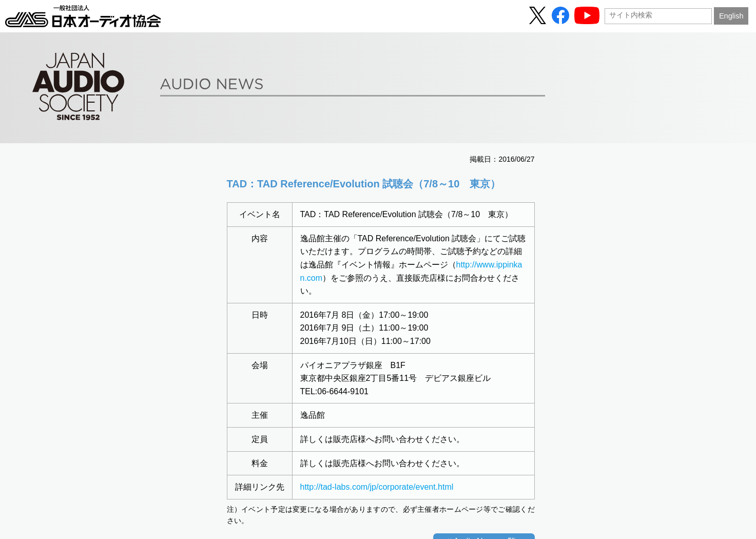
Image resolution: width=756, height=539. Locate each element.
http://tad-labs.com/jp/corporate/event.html (377, 487)
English (731, 16)
